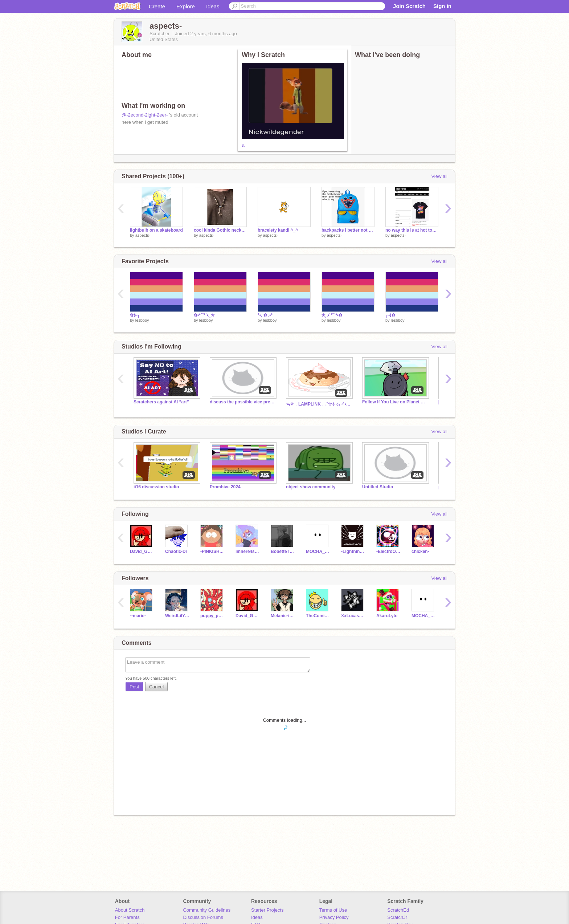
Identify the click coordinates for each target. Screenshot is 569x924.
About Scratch (130, 910)
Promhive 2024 (225, 487)
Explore (186, 6)
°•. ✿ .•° (265, 315)
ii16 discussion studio (156, 487)
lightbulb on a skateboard (156, 230)
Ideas (213, 6)
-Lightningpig (353, 551)
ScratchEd (398, 910)
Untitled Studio (378, 487)
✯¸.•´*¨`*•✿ (332, 315)
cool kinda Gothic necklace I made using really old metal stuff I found (220, 230)
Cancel (156, 687)
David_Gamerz (142, 551)
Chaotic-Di (176, 551)
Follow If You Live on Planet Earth (395, 402)
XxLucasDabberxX (353, 616)
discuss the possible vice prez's (242, 402)
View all (439, 176)
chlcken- (420, 551)
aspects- (143, 235)
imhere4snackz (248, 551)
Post (134, 687)
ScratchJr (397, 917)
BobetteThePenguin (283, 551)
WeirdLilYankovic (177, 616)
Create (157, 6)
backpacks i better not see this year (348, 230)
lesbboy (142, 320)
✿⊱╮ (135, 315)
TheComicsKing (318, 616)
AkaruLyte (387, 616)
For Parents (127, 917)
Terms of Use (333, 910)
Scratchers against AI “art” (161, 402)
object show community (311, 487)
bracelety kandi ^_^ (278, 230)
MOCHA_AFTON (318, 551)
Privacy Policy (334, 917)
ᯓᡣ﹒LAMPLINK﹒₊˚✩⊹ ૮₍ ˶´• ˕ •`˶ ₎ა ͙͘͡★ (319, 404)
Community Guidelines (207, 910)
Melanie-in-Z (283, 616)
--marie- (138, 616)
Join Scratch (409, 6)
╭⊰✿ (390, 315)
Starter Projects (267, 910)
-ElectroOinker (388, 551)
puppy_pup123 (212, 616)
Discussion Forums (203, 917)
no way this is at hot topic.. (412, 230)
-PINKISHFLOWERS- (212, 551)
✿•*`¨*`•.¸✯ (204, 315)
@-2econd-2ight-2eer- (145, 115)
